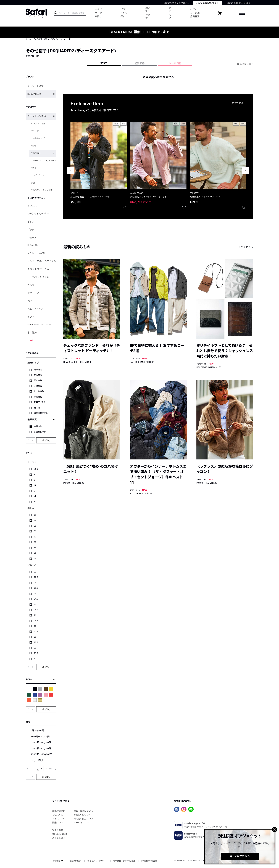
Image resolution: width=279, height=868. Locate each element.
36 (35, 559)
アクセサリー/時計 (37, 253)
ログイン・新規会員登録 (195, 13)
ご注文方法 (58, 815)
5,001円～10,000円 (40, 737)
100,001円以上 (38, 760)
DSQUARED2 (34, 94)
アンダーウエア (38, 175)
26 (35, 615)
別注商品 (38, 386)
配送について (59, 823)
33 (35, 542)
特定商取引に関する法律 (124, 861)
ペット (31, 301)
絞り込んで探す (148, 13)
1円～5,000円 (37, 730)
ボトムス (32, 508)
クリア (31, 440)
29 (35, 520)
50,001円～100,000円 (41, 754)
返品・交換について (83, 811)
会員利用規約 (75, 861)
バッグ (31, 230)
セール (31, 340)
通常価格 (139, 63)
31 (35, 531)
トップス (32, 206)
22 (35, 572)
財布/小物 (32, 245)
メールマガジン (81, 823)
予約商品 (38, 397)
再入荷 (37, 408)
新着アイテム (40, 402)
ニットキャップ (38, 138)
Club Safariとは (60, 834)
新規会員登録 (59, 811)
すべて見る (238, 103)
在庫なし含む (40, 432)
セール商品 (39, 391)
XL (35, 496)
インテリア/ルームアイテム (42, 261)
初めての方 (58, 830)
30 (35, 526)
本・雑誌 (32, 333)
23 (35, 583)
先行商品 (38, 375)
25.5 (36, 610)
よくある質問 (59, 838)
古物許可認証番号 (149, 861)
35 (35, 553)
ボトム (31, 222)
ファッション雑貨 (37, 116)
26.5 (36, 621)
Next (245, 170)
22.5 (36, 577)
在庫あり (38, 426)
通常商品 (38, 370)
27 (35, 626)
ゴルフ (31, 285)
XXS (36, 469)
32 (35, 537)
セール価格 (175, 63)
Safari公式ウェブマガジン (176, 3)
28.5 (36, 642)
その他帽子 (36, 153)
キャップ (35, 131)
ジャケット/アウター (38, 214)
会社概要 (58, 861)
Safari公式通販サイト (208, 3)
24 (35, 594)
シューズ (32, 238)
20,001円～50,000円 (41, 748)
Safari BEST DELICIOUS (238, 3)
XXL (36, 502)
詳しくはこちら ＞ (240, 856)
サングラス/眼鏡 (38, 124)
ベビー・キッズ (35, 309)
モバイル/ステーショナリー (42, 269)
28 (35, 515)
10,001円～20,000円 (41, 742)
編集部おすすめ (41, 413)
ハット (34, 146)
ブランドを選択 (35, 86)
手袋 (33, 183)
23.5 (36, 588)
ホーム (28, 39)
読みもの (170, 13)
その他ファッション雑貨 (42, 190)
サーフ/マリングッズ (38, 277)
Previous (70, 170)
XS (35, 474)
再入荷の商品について (84, 819)
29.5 (36, 653)
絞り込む (46, 440)
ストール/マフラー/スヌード (44, 161)
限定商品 (38, 381)
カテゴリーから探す (98, 13)
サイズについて (60, 819)
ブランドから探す (124, 13)
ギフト (31, 317)
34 (35, 548)
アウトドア (33, 293)
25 (35, 604)
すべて (104, 63)
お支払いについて (82, 815)
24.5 (36, 599)
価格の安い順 (244, 64)
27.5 (36, 632)
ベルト (34, 168)
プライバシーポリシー (97, 861)
